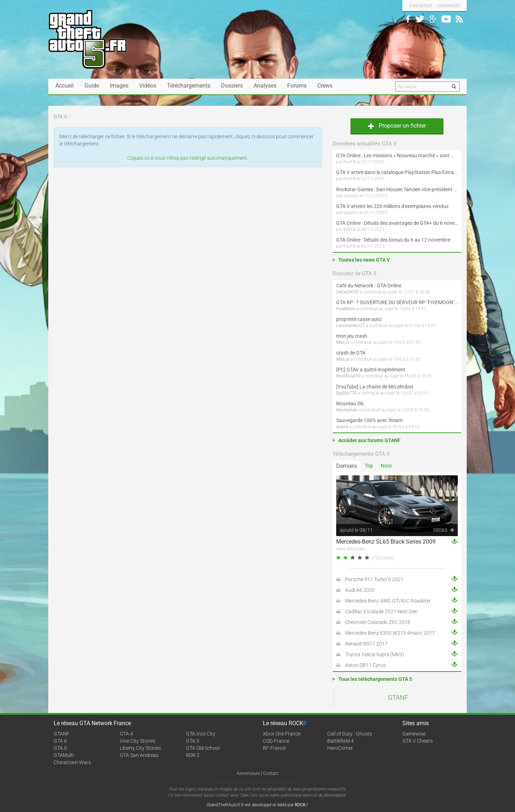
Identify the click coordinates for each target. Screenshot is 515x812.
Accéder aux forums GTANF (369, 440)
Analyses (265, 86)
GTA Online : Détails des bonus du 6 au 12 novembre (393, 240)
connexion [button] (448, 5)
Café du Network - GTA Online (369, 286)
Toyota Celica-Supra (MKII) (375, 654)
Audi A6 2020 (360, 590)
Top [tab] (369, 466)
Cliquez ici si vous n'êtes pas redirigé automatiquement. (188, 158)
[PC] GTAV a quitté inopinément (371, 370)
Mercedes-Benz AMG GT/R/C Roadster (388, 601)
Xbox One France (282, 734)
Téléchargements (189, 86)
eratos (342, 427)
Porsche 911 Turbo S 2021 (374, 579)
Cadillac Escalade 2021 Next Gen (381, 612)
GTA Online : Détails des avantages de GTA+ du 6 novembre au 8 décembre (397, 223)
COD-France (276, 741)
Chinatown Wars (72, 762)
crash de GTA (351, 353)
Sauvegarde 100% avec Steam (369, 420)
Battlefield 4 (340, 741)
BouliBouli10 (348, 376)
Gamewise (414, 734)
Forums (297, 86)
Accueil (65, 86)
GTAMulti (64, 755)
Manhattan (347, 410)
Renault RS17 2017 (366, 644)
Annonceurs (248, 773)
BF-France (274, 748)
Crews (325, 86)
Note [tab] (386, 466)
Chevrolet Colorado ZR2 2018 (378, 622)
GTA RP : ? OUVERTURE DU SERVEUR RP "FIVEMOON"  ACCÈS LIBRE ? (397, 302)
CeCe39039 (347, 292)
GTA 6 (60, 741)
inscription (421, 5)
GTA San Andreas (139, 755)
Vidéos (148, 86)
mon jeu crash (352, 336)
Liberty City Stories (140, 748)
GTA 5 (60, 748)
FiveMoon (346, 309)
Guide (92, 86)
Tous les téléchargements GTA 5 (375, 679)
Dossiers (232, 86)
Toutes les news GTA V (364, 260)
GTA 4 (126, 734)
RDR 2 (193, 755)
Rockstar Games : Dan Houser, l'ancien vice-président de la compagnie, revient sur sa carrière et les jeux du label (397, 189)
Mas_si (343, 342)
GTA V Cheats (418, 741)
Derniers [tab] (347, 466)
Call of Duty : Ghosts (350, 734)
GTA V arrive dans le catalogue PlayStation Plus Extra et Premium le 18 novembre (397, 172)
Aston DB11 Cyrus (365, 665)
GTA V (60, 117)
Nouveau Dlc (350, 403)
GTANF (398, 698)
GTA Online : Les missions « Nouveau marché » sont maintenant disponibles (397, 155)
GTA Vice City (201, 734)
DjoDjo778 (346, 393)
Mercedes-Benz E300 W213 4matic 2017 (390, 633)
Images (119, 86)
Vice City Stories (138, 741)
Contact (271, 773)
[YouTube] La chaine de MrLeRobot (375, 387)
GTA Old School (203, 748)
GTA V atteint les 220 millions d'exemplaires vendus (392, 206)
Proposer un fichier (397, 126)
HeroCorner (340, 748)
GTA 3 (193, 741)
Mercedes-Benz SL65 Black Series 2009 (386, 542)
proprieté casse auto (359, 319)
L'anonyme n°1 (350, 326)
